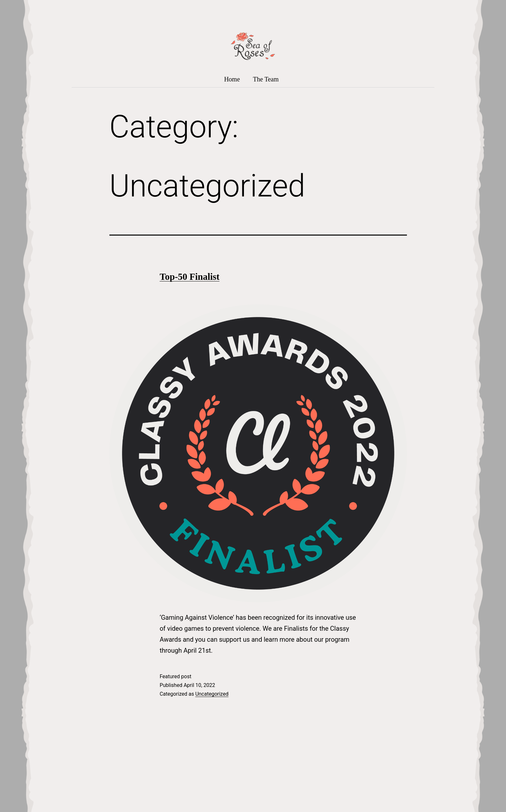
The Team (266, 79)
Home (232, 79)
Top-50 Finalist (190, 277)
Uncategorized (212, 694)
